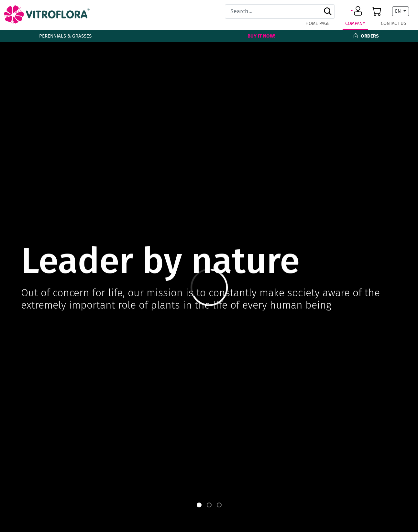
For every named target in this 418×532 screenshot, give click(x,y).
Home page (318, 23)
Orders (366, 36)
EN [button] (399, 11)
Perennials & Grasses (65, 36)
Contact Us (394, 23)
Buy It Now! (261, 36)
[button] (357, 11)
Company (355, 23)
